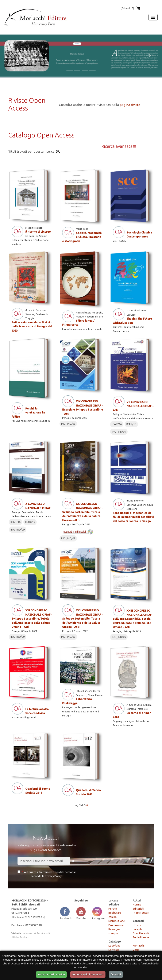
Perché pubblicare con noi (115, 913)
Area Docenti (141, 933)
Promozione (116, 925)
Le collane (114, 945)
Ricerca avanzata (119, 146)
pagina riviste (130, 105)
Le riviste (114, 950)
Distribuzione (117, 921)
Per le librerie (141, 937)
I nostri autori (141, 913)
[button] (12, 56)
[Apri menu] (153, 17)
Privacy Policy (53, 876)
